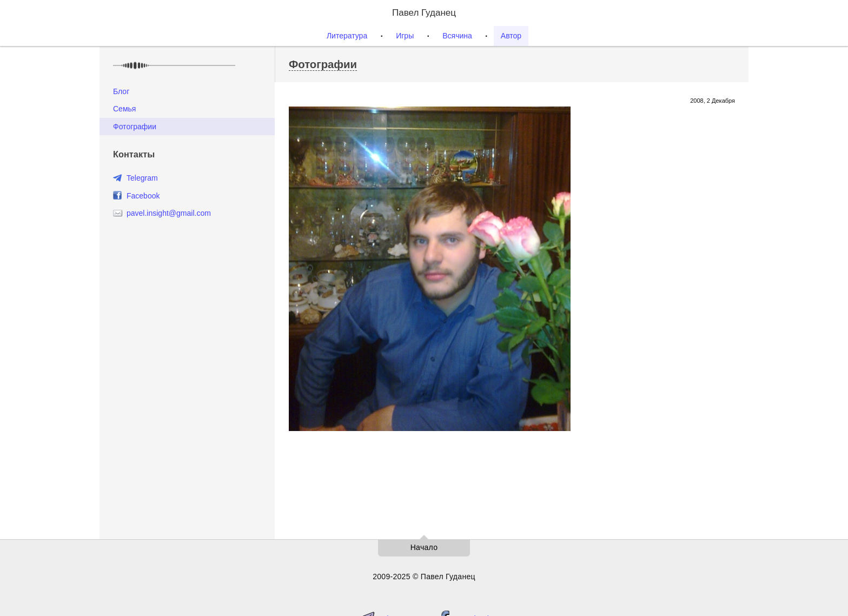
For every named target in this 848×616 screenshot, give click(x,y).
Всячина (457, 36)
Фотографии (135, 127)
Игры (405, 36)
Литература (347, 36)
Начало (424, 547)
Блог (121, 91)
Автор (511, 36)
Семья (124, 109)
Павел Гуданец (424, 13)
